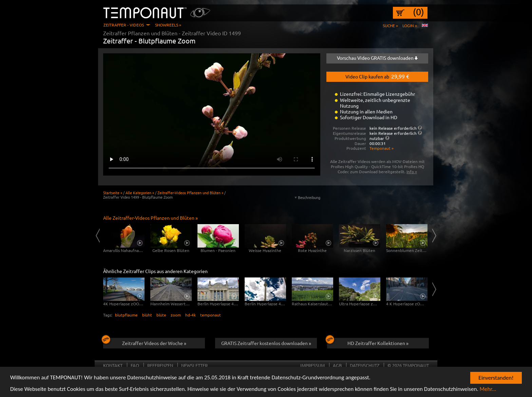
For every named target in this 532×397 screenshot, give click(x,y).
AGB (337, 365)
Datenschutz (365, 365)
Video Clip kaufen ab (377, 76)
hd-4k (191, 315)
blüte (161, 315)
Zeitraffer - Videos (124, 25)
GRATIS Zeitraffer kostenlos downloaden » (266, 343)
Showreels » (168, 25)
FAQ (135, 365)
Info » (412, 172)
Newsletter (194, 365)
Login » (410, 25)
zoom (176, 315)
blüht (147, 315)
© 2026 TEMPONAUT (408, 365)
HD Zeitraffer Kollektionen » (368, 342)
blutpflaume (126, 315)
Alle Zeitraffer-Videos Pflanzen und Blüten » (150, 218)
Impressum (312, 365)
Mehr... (488, 390)
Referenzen (160, 365)
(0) (419, 12)
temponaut (211, 315)
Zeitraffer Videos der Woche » (145, 342)
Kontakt (113, 365)
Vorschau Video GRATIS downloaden (377, 58)
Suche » (390, 25)
